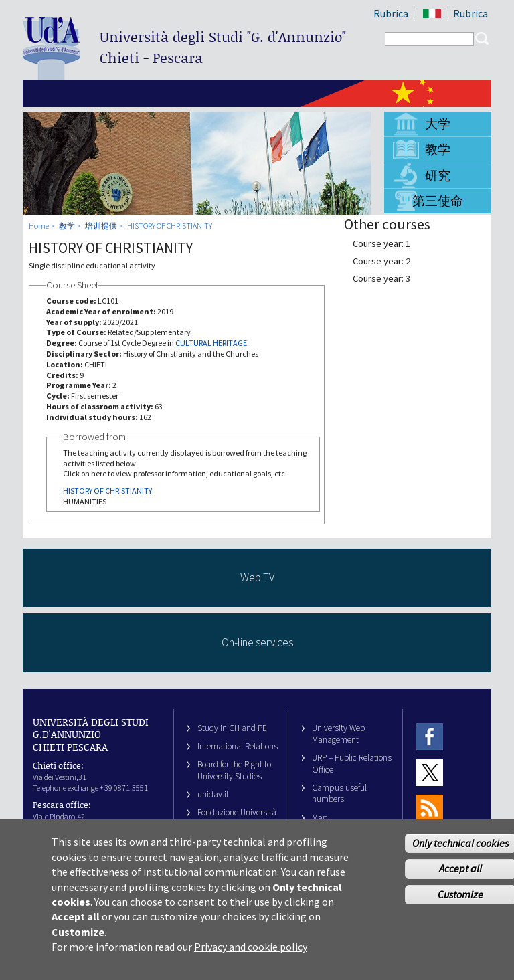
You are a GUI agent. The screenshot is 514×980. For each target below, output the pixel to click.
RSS (430, 808)
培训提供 (101, 226)
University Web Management (338, 734)
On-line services (257, 642)
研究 (438, 175)
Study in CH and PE (232, 728)
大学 (438, 124)
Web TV (257, 577)
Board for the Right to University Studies (234, 770)
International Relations (238, 746)
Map (320, 818)
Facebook (430, 737)
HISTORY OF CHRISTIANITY (170, 226)
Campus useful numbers (339, 793)
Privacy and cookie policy (251, 961)
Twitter (430, 772)
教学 (438, 149)
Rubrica (391, 13)
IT (432, 14)
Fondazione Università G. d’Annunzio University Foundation (237, 824)
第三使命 (438, 201)
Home (39, 226)
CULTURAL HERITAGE (211, 343)
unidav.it (213, 794)
